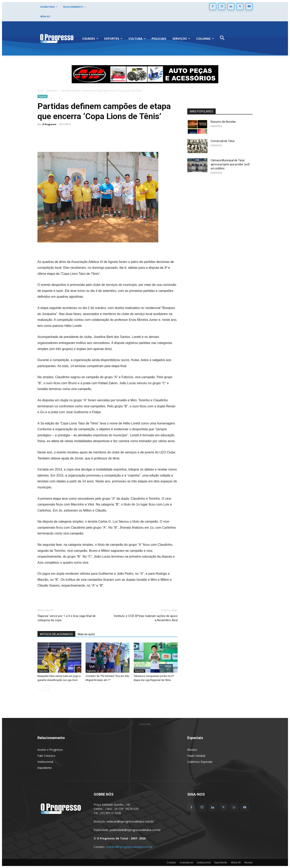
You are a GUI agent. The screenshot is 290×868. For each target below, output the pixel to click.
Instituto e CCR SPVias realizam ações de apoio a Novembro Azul (146, 618)
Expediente (45, 768)
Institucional (45, 762)
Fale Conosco (46, 756)
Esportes (52, 91)
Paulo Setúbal (196, 756)
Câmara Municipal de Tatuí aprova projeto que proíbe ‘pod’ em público (230, 164)
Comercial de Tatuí (223, 141)
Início (40, 91)
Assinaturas (186, 862)
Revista (192, 750)
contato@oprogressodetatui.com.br (129, 847)
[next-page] (46, 688)
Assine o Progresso (50, 750)
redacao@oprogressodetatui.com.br (130, 821)
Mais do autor (86, 634)
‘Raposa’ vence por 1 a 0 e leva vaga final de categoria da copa (67, 618)
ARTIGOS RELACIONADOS (56, 634)
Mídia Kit (236, 862)
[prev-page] (40, 688)
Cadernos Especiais (200, 762)
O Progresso (49, 124)
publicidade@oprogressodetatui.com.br (135, 830)
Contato (171, 862)
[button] (222, 39)
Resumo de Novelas (223, 122)
